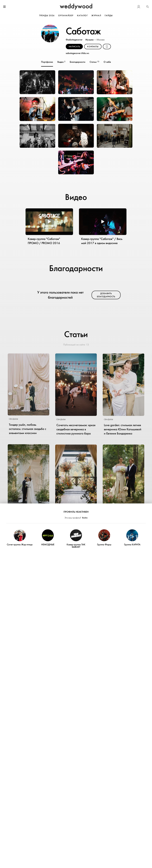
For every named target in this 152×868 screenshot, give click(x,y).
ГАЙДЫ (109, 16)
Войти (85, 518)
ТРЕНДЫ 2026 (47, 16)
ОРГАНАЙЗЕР (66, 16)
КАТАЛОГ (82, 16)
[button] (148, 7)
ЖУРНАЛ (96, 16)
